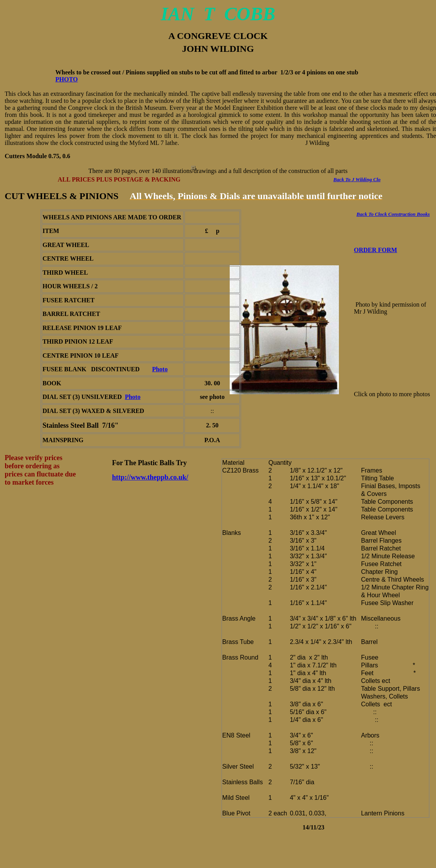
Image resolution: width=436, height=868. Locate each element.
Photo (160, 369)
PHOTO (67, 79)
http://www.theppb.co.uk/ (150, 477)
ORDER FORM (376, 250)
